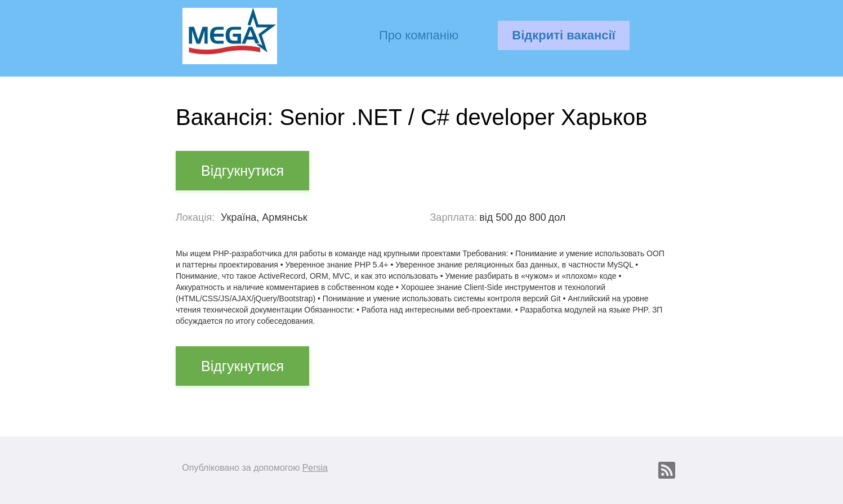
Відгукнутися (242, 171)
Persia (315, 468)
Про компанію (419, 35)
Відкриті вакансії (563, 35)
